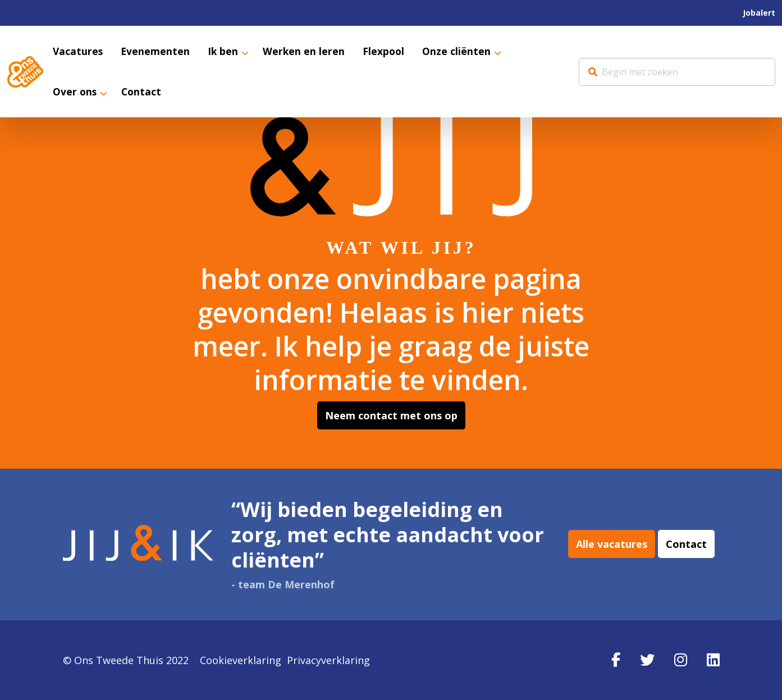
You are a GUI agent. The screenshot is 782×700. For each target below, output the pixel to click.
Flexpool (387, 52)
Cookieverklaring (241, 660)
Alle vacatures (612, 545)
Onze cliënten (460, 52)
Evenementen (157, 52)
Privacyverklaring (328, 660)
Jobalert (759, 13)
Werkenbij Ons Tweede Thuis (25, 72)
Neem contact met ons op (391, 415)
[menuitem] (759, 13)
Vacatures (78, 52)
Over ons (75, 93)
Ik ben (225, 52)
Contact (143, 93)
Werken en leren (306, 52)
